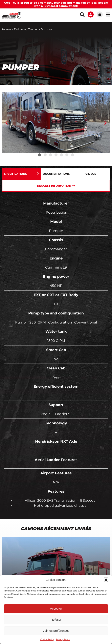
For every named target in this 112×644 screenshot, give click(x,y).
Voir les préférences (56, 631)
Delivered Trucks (26, 29)
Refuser (56, 620)
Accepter (56, 608)
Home (6, 29)
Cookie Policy (47, 639)
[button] (106, 580)
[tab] (21, 174)
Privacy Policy (63, 639)
